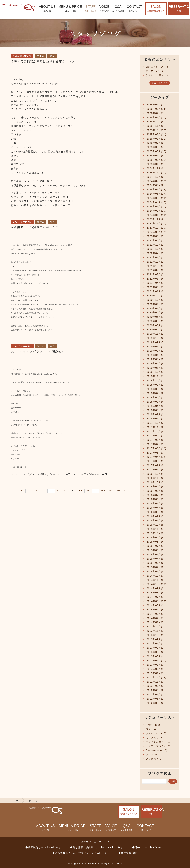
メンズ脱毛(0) (154, 759)
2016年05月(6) (156, 504)
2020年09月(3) (156, 304)
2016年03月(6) (156, 512)
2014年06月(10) (156, 601)
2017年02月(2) (156, 465)
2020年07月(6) (156, 313)
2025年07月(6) (156, 143)
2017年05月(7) (156, 453)
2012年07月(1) (156, 695)
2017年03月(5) (156, 461)
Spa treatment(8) (157, 750)
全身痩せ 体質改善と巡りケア (36, 227)
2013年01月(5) (156, 673)
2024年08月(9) (156, 185)
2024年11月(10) (156, 173)
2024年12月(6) (156, 168)
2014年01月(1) (156, 622)
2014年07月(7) (156, 597)
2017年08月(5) (156, 440)
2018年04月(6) (156, 406)
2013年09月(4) (156, 639)
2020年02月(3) (156, 330)
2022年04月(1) (156, 253)
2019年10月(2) (156, 338)
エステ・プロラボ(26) (159, 746)
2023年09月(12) (156, 232)
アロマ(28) (152, 755)
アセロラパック (155, 71)
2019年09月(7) (156, 342)
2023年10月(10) (156, 228)
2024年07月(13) (156, 190)
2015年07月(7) (156, 546)
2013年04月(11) (156, 661)
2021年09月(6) (156, 270)
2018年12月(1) (156, 372)
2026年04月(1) (156, 105)
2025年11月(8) (156, 126)
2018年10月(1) (156, 381)
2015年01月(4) (156, 571)
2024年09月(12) (156, 181)
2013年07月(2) (156, 648)
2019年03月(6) (156, 359)
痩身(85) (151, 729)
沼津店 (40, 56)
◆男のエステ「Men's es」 (148, 847)
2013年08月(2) (156, 644)
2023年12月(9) (156, 219)
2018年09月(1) (156, 385)
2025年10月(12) (156, 130)
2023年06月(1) (156, 236)
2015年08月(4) (156, 542)
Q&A (118, 9)
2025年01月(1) (156, 164)
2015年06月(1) (156, 550)
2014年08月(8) (156, 593)
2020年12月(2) (156, 296)
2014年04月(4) (156, 610)
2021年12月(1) (156, 262)
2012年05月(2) (156, 703)
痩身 (52, 56)
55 (96, 491)
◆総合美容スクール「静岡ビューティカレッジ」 (81, 853)
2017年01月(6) (156, 470)
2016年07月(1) (156, 495)
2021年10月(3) (156, 266)
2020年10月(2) (156, 300)
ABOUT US (47, 9)
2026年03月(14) (156, 109)
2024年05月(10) (156, 198)
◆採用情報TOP (128, 853)
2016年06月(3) (156, 499)
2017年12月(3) (156, 423)
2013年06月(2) (156, 652)
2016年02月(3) (156, 516)
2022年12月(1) (156, 245)
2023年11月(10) (156, 224)
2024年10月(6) (156, 177)
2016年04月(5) (156, 508)
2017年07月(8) (156, 444)
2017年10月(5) (156, 431)
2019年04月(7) (156, 355)
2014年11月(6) (156, 580)
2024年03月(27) (156, 207)
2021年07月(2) (156, 274)
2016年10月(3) (156, 482)
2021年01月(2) (156, 291)
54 (88, 491)
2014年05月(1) (156, 605)
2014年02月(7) (156, 618)
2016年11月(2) (156, 478)
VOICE (104, 9)
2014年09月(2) (156, 588)
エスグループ (101, 842)
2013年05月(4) (156, 656)
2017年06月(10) (156, 448)
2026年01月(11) (156, 118)
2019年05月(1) (156, 351)
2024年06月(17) (156, 194)
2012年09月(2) (156, 686)
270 (118, 491)
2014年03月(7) (156, 614)
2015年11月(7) (156, 529)
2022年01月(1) (156, 257)
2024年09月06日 (22, 346)
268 (103, 491)
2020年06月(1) (156, 317)
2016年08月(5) (156, 491)
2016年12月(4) (156, 474)
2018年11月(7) (156, 376)
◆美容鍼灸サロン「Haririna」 (43, 847)
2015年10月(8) (156, 533)
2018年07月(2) (156, 393)
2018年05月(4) (156, 402)
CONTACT (134, 9)
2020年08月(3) (156, 308)
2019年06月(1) (156, 347)
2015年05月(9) (156, 555)
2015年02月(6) (156, 567)
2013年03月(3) (156, 665)
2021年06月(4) (156, 279)
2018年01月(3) (156, 419)
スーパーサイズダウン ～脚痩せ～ (38, 351)
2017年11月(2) (156, 427)
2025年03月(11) (156, 160)
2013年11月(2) (156, 631)
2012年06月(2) (156, 699)
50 (59, 491)
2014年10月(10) (156, 584)
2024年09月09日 (22, 222)
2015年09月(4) (156, 538)
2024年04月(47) (156, 202)
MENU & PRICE (70, 9)
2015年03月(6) (156, 563)
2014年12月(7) (156, 576)
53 (81, 491)
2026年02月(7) (156, 113)
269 (110, 491)
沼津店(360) (153, 725)
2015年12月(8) (156, 525)
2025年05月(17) (156, 151)
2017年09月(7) (156, 436)
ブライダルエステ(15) (159, 742)
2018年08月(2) (156, 389)
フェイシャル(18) (156, 733)
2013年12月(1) (156, 627)
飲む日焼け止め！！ (157, 67)
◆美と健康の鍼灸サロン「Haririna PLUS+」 (97, 847)
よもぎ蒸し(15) (155, 738)
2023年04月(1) (156, 241)
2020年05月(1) (156, 321)
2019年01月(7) (156, 368)
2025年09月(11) (156, 134)
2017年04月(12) (156, 457)
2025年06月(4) (156, 147)
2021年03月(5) (156, 287)
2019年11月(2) (156, 334)
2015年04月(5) (156, 559)
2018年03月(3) (156, 410)
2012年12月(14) (156, 678)
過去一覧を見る (160, 83)
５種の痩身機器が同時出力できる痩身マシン (43, 61)
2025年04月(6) (156, 156)
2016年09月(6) (156, 487)
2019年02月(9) (156, 364)
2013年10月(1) (156, 635)
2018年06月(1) (156, 397)
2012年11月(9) (156, 682)
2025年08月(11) (156, 139)
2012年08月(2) (156, 690)
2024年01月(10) (156, 215)
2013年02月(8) (156, 669)
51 (66, 491)
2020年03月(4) (156, 325)
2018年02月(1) (156, 414)
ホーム (17, 801)
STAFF (91, 9)
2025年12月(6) (156, 122)
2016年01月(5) (156, 520)
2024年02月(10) (156, 211)
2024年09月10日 (22, 56)
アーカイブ (160, 97)
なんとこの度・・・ (157, 75)
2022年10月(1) (156, 249)
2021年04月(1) (156, 283)
